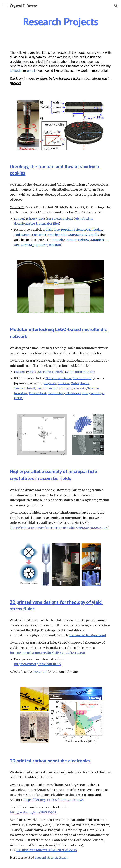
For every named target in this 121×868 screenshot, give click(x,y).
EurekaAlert (38, 393)
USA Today (94, 230)
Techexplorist (25, 388)
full (55, 653)
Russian (55, 245)
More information (80, 372)
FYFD (18, 398)
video (31, 372)
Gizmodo (91, 235)
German (70, 240)
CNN (49, 230)
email (31, 71)
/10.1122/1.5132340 (71, 653)
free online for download (88, 635)
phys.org (50, 383)
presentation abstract (51, 858)
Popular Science (73, 230)
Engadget (39, 235)
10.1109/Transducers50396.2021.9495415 (47, 850)
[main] (60, 22)
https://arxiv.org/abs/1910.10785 (38, 664)
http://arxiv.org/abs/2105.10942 (33, 812)
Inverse (64, 383)
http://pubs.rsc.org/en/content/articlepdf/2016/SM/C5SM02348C (60, 528)
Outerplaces (80, 383)
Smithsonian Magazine (66, 235)
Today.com (22, 235)
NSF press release (59, 378)
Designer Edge (93, 393)
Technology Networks (64, 393)
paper (20, 219)
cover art (40, 672)
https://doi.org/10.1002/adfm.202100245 (54, 800)
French (58, 240)
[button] (5, 6)
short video (35, 219)
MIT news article (59, 219)
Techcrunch (82, 378)
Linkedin (16, 71)
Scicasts (80, 388)
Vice (56, 230)
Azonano (66, 388)
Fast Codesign (47, 388)
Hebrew (84, 240)
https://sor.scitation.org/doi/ (31, 653)
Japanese (40, 245)
